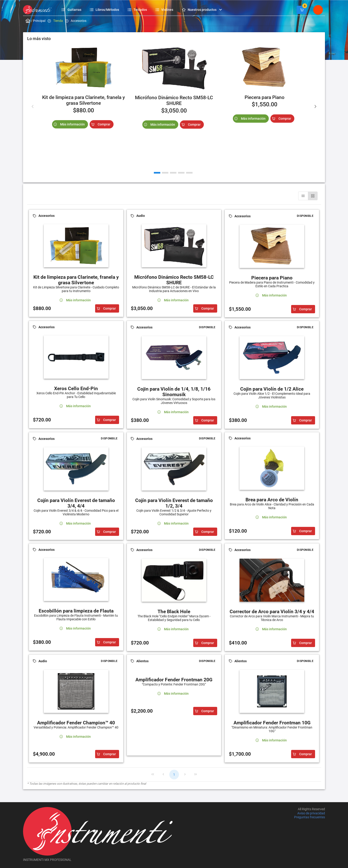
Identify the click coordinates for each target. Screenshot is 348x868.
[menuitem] (72, 10)
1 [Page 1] (174, 775)
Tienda (58, 21)
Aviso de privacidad (311, 813)
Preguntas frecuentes (310, 817)
